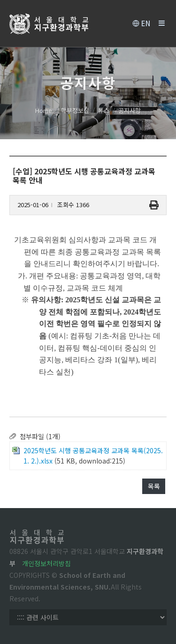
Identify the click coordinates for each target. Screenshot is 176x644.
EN (141, 23)
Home (44, 110)
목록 (154, 486)
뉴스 (104, 110)
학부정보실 (75, 110)
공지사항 (130, 110)
